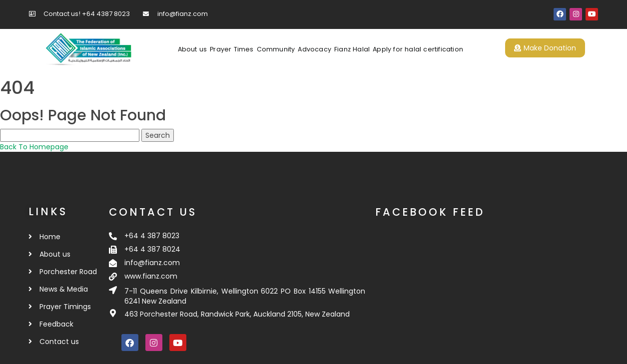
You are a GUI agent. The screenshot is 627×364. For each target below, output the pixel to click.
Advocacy (314, 49)
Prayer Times (232, 49)
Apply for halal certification (418, 49)
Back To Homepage (34, 147)
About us (193, 49)
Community (276, 49)
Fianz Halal (352, 49)
